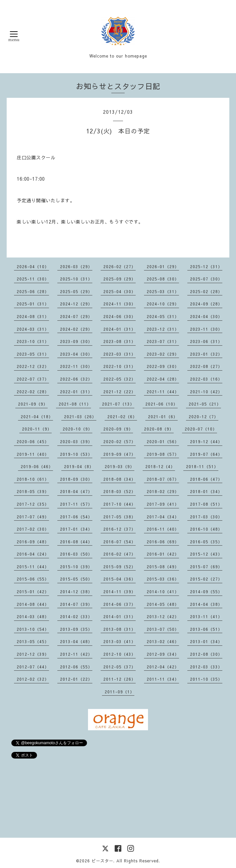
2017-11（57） (76, 504)
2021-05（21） (205, 404)
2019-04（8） (79, 466)
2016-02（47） (119, 554)
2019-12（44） (206, 441)
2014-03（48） (33, 616)
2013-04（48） (76, 641)
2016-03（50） (76, 554)
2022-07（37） (33, 379)
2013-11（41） (206, 616)
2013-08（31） (119, 629)
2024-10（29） (163, 304)
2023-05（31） (33, 354)
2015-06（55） (33, 579)
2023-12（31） (163, 329)
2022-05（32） (119, 379)
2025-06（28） (33, 291)
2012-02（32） (33, 679)
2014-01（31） (119, 616)
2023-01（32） (206, 354)
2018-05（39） (33, 491)
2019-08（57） (163, 454)
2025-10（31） (76, 279)
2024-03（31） (33, 329)
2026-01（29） (163, 266)
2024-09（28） (206, 304)
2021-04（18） (37, 417)
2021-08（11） (75, 404)
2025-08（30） (163, 279)
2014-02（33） (76, 616)
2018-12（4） (160, 466)
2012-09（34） (163, 654)
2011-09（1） (119, 692)
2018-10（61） (33, 479)
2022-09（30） (163, 366)
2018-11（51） (202, 466)
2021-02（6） (122, 417)
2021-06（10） (161, 404)
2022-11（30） (76, 366)
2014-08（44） (33, 604)
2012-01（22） (76, 679)
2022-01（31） (76, 392)
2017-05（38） (119, 517)
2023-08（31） (119, 341)
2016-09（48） (33, 542)
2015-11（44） (33, 567)
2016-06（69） (163, 542)
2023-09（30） (76, 341)
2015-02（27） (206, 579)
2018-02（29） (163, 491)
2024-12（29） (76, 304)
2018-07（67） (163, 479)
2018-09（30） (76, 479)
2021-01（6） (163, 417)
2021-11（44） (163, 392)
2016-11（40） (163, 529)
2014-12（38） (76, 592)
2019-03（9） (119, 466)
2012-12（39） (33, 654)
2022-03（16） (206, 379)
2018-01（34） (206, 491)
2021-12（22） (119, 392)
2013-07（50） (163, 629)
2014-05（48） (163, 604)
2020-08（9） (159, 429)
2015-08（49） (163, 567)
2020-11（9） (37, 429)
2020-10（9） (77, 429)
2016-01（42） (163, 554)
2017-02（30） (33, 529)
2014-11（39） (119, 592)
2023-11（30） (206, 329)
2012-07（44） (33, 667)
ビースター (102, 861)
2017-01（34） (76, 529)
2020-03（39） (76, 441)
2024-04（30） (206, 316)
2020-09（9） (118, 429)
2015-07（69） (206, 567)
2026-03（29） (76, 266)
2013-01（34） (206, 641)
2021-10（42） (206, 392)
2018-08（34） (119, 479)
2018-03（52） (119, 491)
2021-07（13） (118, 404)
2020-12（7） (203, 417)
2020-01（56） (163, 441)
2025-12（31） (206, 266)
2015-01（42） (33, 592)
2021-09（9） (33, 404)
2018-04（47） (76, 491)
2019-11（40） (33, 454)
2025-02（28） (206, 291)
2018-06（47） (206, 479)
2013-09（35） (76, 629)
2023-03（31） (119, 354)
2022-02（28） (33, 392)
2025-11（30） (33, 279)
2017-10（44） (119, 504)
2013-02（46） (163, 641)
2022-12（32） (33, 366)
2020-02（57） (119, 441)
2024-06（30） (119, 316)
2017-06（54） (76, 517)
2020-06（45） (33, 441)
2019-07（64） (206, 454)
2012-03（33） (206, 667)
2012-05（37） (119, 667)
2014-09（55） (206, 592)
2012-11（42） (76, 654)
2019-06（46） (37, 466)
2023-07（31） (163, 341)
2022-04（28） (163, 379)
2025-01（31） (33, 304)
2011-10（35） (206, 679)
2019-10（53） (76, 454)
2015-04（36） (119, 579)
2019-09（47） (119, 454)
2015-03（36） (163, 579)
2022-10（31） (119, 366)
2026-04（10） (33, 266)
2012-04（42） (163, 667)
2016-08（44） (76, 542)
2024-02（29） (76, 329)
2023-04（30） (76, 354)
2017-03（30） (206, 517)
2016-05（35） (206, 542)
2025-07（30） (206, 279)
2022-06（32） (76, 379)
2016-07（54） (119, 542)
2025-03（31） (163, 291)
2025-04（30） (119, 291)
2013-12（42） (163, 616)
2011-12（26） (119, 679)
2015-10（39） (76, 567)
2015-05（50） (76, 579)
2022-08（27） (206, 366)
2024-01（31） (119, 329)
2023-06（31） (206, 341)
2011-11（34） (163, 679)
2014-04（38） (206, 604)
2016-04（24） (33, 554)
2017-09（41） (163, 504)
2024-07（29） (76, 316)
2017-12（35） (33, 504)
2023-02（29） (163, 354)
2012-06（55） (76, 667)
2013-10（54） (33, 629)
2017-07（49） (33, 517)
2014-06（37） (119, 604)
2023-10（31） (33, 341)
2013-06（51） (206, 629)
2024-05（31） (163, 316)
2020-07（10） (201, 429)
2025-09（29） (119, 279)
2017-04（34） (163, 517)
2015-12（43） (206, 554)
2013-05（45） (33, 641)
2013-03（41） (119, 641)
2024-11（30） (119, 304)
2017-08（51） (206, 504)
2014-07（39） (76, 604)
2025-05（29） (76, 291)
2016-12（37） (119, 529)
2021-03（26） (80, 417)
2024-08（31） (33, 316)
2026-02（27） (119, 266)
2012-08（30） (206, 654)
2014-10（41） (163, 592)
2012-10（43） (119, 654)
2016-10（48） (206, 529)
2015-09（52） (119, 567)
